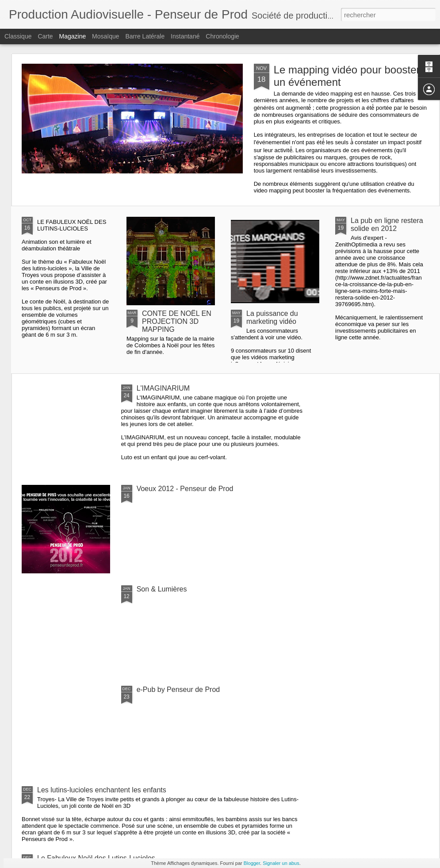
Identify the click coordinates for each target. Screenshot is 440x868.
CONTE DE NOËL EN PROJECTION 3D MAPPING (177, 321)
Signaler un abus (281, 863)
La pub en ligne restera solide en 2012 (387, 225)
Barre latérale (145, 36)
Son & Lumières (162, 589)
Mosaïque (105, 36)
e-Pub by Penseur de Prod (178, 689)
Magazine (73, 36)
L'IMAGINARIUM (163, 388)
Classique (18, 36)
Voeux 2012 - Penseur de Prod (185, 489)
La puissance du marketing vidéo (272, 317)
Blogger (252, 863)
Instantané (185, 36)
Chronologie (222, 36)
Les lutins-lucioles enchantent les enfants (102, 790)
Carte (45, 36)
